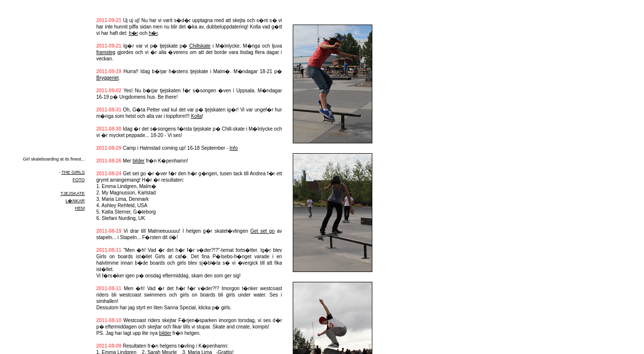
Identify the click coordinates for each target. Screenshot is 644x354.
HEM (80, 208)
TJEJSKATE (72, 193)
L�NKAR (75, 201)
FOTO (79, 180)
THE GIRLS (73, 172)
